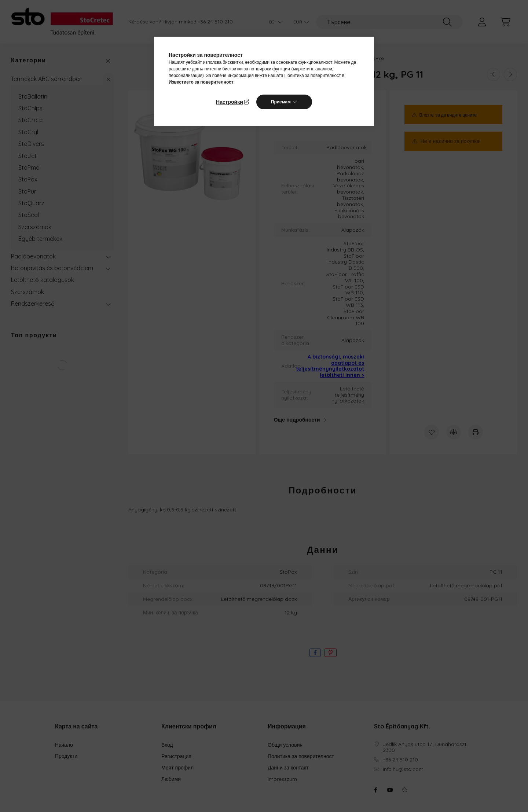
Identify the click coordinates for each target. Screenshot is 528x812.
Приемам (281, 102)
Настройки (230, 102)
